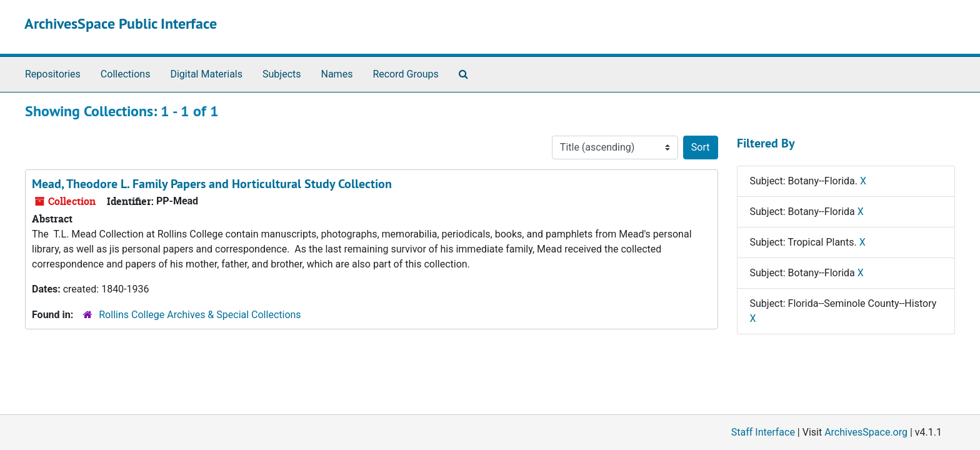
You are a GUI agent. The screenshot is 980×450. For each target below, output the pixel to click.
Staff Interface (763, 432)
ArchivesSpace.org (866, 432)
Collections (126, 74)
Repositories (53, 74)
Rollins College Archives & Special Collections (200, 315)
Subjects (282, 74)
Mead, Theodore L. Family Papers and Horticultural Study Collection (212, 184)
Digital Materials (206, 74)
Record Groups (405, 74)
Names (337, 74)
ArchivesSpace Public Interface (121, 23)
